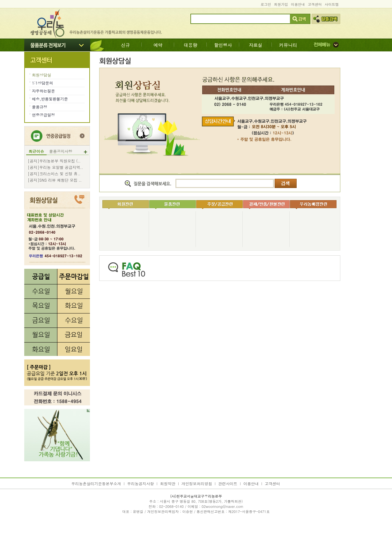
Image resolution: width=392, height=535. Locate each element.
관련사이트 (228, 483)
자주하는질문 (43, 91)
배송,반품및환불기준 (50, 99)
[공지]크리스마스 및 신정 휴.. (54, 174)
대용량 (190, 45)
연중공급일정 (43, 115)
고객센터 (315, 4)
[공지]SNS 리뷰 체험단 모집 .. (55, 180)
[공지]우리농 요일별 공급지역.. (55, 167)
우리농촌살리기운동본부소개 (96, 483)
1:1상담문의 (42, 83)
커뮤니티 (288, 45)
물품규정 (40, 107)
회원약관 (168, 483)
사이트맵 (332, 4)
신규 (125, 45)
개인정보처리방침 (197, 483)
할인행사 (223, 45)
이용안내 (298, 4)
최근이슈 (36, 151)
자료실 (255, 45)
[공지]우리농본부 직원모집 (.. (54, 161)
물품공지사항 (61, 151)
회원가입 (281, 4)
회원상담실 (41, 75)
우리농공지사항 (141, 483)
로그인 (266, 4)
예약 (158, 45)
